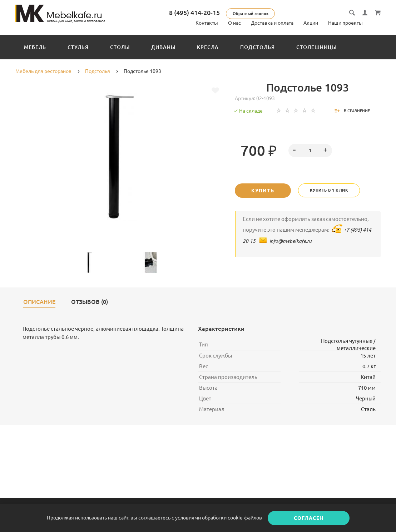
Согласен (309, 518)
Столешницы (316, 47)
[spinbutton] (310, 151)
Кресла (208, 47)
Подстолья (258, 47)
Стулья (78, 47)
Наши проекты (345, 23)
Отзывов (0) (90, 302)
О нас (234, 23)
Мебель (35, 47)
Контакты (207, 23)
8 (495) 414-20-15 (194, 13)
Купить (263, 191)
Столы (120, 47)
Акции (311, 23)
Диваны (163, 47)
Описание (39, 302)
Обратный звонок (251, 14)
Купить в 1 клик (330, 190)
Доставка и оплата (272, 23)
